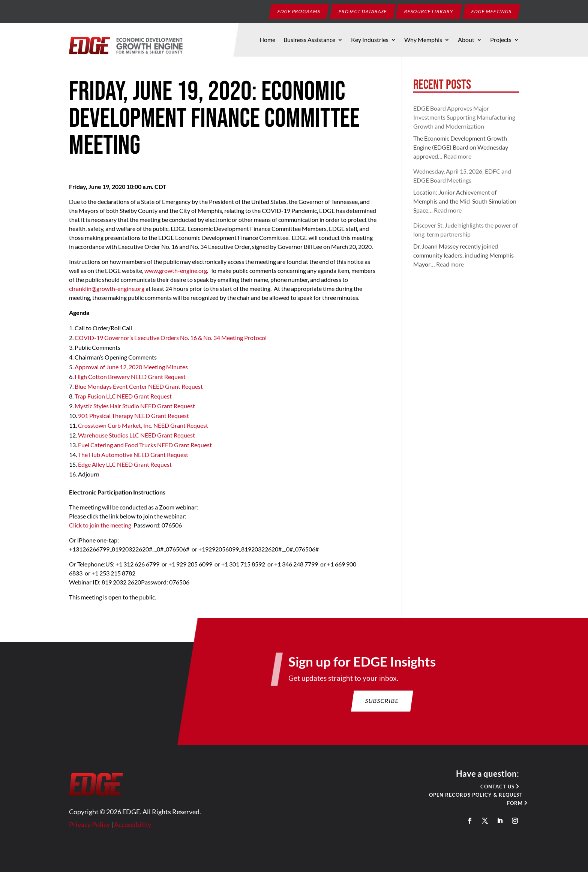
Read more (457, 156)
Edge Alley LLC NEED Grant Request (125, 464)
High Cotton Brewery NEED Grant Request (130, 377)
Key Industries (370, 40)
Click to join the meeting (100, 525)
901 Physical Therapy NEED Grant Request (133, 416)
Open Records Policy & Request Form (466, 803)
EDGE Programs (299, 11)
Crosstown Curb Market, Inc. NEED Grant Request (143, 425)
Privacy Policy (100, 827)
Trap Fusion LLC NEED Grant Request (123, 396)
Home (267, 40)
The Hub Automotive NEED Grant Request (133, 455)
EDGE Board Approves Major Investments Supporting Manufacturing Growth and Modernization (464, 117)
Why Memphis (423, 40)
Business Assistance (309, 40)
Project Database (363, 11)
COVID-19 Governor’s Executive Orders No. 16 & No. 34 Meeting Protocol (171, 338)
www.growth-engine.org (176, 270)
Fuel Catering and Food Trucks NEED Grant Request (145, 445)
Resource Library (429, 11)
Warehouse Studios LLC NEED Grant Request (136, 435)
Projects (501, 40)
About (466, 40)
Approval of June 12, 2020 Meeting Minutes (131, 367)
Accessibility (141, 827)
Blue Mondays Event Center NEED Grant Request (139, 386)
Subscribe (378, 710)
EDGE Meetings (492, 11)
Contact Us (487, 791)
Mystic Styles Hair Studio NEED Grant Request (135, 406)
